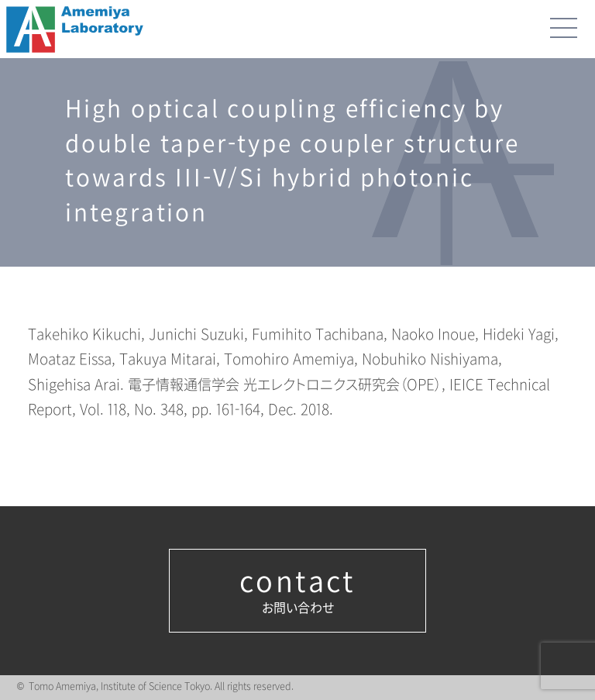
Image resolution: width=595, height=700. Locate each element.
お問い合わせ (297, 591)
